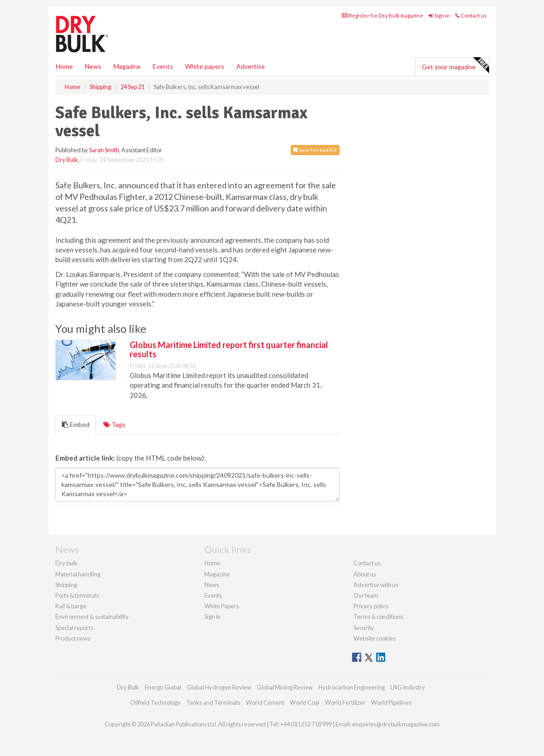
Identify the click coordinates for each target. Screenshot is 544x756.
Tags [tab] (114, 424)
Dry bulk (66, 563)
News (212, 585)
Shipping (66, 585)
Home (64, 66)
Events (163, 66)
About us (365, 574)
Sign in (439, 15)
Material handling (78, 574)
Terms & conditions (378, 617)
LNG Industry (408, 687)
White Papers (222, 606)
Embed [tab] (76, 424)
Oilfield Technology (155, 702)
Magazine (127, 66)
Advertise (251, 66)
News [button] (93, 66)
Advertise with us (376, 585)
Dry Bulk (67, 160)
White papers (205, 66)
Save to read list (315, 150)
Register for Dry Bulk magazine (383, 15)
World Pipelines (391, 702)
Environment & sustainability (92, 617)
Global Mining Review (285, 687)
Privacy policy (371, 606)
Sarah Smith (104, 150)
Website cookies (375, 638)
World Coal (305, 702)
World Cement (265, 702)
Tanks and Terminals (213, 702)
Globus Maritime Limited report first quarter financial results (229, 349)
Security (364, 628)
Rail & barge (71, 606)
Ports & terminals (77, 595)
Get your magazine (455, 66)
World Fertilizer (345, 702)
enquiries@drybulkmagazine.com (396, 724)
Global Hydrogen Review (219, 687)
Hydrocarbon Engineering (352, 687)
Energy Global (163, 687)
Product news (73, 638)
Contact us (471, 15)
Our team (366, 595)
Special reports (74, 628)
